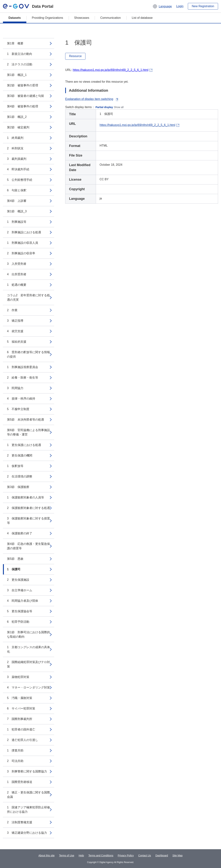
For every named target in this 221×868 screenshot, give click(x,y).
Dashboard (162, 855)
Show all (119, 107)
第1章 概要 (15, 43)
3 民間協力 (15, 388)
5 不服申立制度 (18, 409)
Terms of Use (67, 855)
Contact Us (144, 855)
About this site (47, 855)
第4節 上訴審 (17, 201)
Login (180, 6)
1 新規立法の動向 (20, 54)
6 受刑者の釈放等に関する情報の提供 (28, 354)
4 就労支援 (15, 331)
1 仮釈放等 (15, 466)
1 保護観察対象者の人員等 (26, 497)
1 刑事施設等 (17, 222)
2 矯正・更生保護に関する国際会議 (28, 795)
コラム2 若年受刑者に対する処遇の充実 (28, 297)
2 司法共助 (15, 761)
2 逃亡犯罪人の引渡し (23, 740)
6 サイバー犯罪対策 (21, 708)
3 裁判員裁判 (17, 159)
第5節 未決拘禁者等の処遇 (26, 420)
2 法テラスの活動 (20, 64)
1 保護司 (14, 569)
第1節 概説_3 (17, 211)
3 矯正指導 (15, 321)
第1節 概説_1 (17, 75)
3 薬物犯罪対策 (18, 677)
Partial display (104, 107)
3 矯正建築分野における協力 (27, 833)
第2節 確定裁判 (18, 127)
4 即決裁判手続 (18, 169)
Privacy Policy (126, 855)
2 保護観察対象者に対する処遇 (28, 508)
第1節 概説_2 (17, 117)
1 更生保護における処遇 (24, 445)
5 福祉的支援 (17, 342)
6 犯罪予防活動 (18, 622)
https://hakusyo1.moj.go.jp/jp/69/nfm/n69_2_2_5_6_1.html (111, 70)
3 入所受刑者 (17, 264)
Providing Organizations (48, 18)
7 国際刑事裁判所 (20, 719)
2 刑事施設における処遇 (24, 232)
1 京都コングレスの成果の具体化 (28, 649)
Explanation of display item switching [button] (92, 99)
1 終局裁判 (15, 138)
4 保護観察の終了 (20, 533)
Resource (75, 56)
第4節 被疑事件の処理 (23, 106)
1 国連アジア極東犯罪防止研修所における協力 (28, 810)
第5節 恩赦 (15, 559)
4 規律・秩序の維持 (21, 399)
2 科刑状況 (15, 148)
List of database (142, 18)
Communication (110, 18)
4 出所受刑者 (17, 274)
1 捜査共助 (15, 750)
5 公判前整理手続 (20, 180)
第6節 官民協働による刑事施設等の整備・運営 (28, 432)
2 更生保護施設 (18, 580)
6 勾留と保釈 (17, 190)
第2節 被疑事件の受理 (23, 85)
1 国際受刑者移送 (20, 782)
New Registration (203, 6)
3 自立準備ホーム (20, 590)
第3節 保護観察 (18, 487)
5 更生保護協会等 (20, 611)
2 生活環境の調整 (20, 476)
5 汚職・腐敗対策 (20, 698)
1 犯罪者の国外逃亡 (21, 729)
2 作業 (12, 310)
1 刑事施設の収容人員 (23, 243)
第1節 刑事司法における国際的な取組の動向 (28, 634)
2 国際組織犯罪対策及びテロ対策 (28, 664)
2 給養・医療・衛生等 (23, 378)
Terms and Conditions (101, 855)
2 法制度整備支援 (20, 822)
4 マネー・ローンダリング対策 (28, 687)
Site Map (177, 855)
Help (81, 855)
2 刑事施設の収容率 (21, 253)
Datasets (15, 18)
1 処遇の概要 (17, 285)
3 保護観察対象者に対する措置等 (28, 521)
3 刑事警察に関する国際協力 (27, 771)
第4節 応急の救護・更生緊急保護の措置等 (28, 546)
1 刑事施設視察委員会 (23, 367)
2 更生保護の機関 (20, 455)
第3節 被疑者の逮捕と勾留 (26, 96)
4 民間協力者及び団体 (23, 601)
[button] (162, 6)
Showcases (82, 18)
